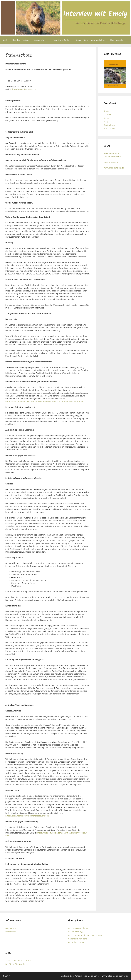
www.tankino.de (111, 162)
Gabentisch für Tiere (78, 939)
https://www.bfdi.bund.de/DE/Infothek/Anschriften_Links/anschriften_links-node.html (44, 401)
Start (5, 40)
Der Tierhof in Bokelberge (17, 964)
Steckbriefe (42, 40)
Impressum (11, 932)
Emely (106, 118)
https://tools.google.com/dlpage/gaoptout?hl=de (27, 816)
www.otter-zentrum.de (114, 168)
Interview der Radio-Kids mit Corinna (85, 935)
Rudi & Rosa (109, 125)
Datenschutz (11, 928)
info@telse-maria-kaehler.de (23, 89)
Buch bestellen (117, 40)
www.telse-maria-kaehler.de (115, 976)
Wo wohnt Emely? (76, 942)
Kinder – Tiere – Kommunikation (90, 40)
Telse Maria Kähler (61, 40)
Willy (106, 121)
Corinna (107, 114)
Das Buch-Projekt (20, 40)
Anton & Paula (110, 128)
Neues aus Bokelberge (78, 928)
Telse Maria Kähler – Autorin (18, 961)
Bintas (107, 111)
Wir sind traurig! (76, 932)
